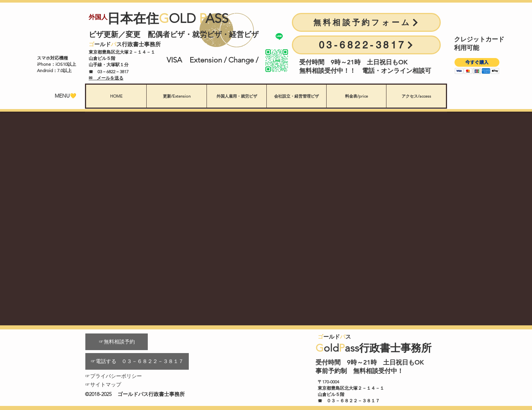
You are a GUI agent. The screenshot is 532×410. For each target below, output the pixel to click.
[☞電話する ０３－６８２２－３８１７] (137, 361)
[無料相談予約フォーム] (366, 22)
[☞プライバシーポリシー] (117, 376)
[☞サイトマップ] (117, 385)
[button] (477, 66)
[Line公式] (279, 36)
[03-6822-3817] (366, 45)
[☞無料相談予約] (117, 342)
